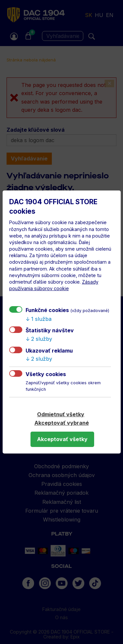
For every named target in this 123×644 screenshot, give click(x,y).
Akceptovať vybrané (62, 423)
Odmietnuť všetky (61, 414)
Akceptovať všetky (62, 439)
